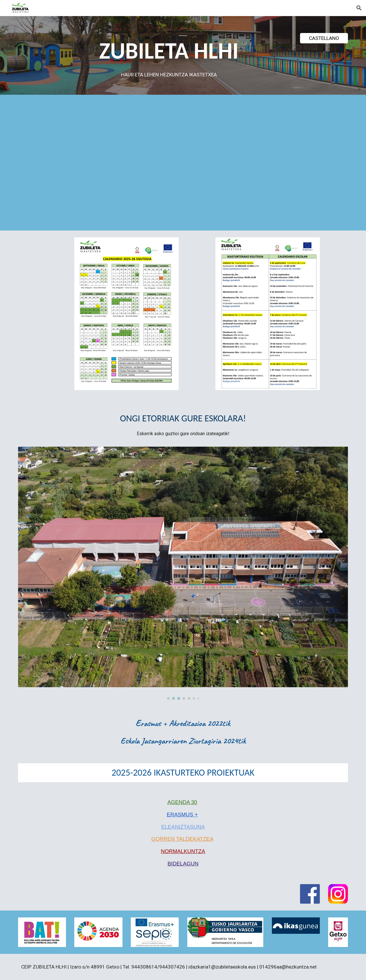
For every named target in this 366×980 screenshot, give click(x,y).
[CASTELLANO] (324, 38)
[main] (169, 57)
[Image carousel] (183, 573)
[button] (359, 8)
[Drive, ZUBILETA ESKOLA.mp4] (211, 164)
